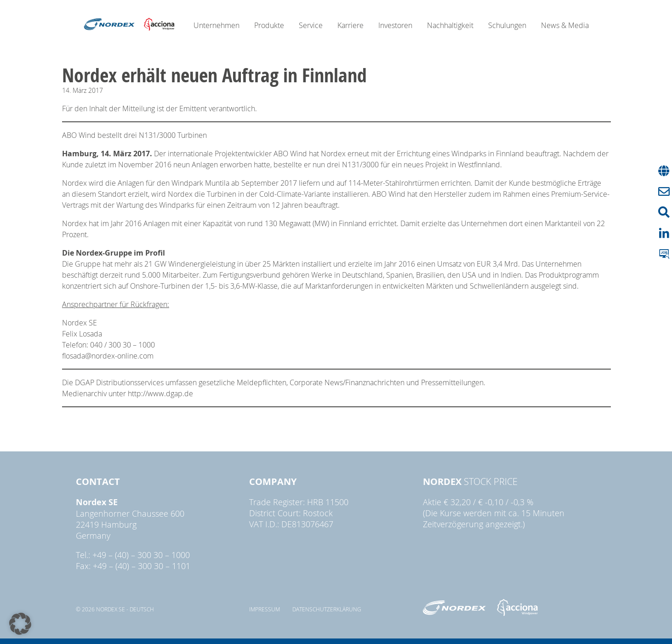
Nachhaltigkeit (450, 25)
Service (311, 25)
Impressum (265, 609)
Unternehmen (216, 25)
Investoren (395, 25)
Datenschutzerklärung (327, 609)
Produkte (269, 25)
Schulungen (507, 25)
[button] (20, 624)
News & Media (565, 25)
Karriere (350, 25)
